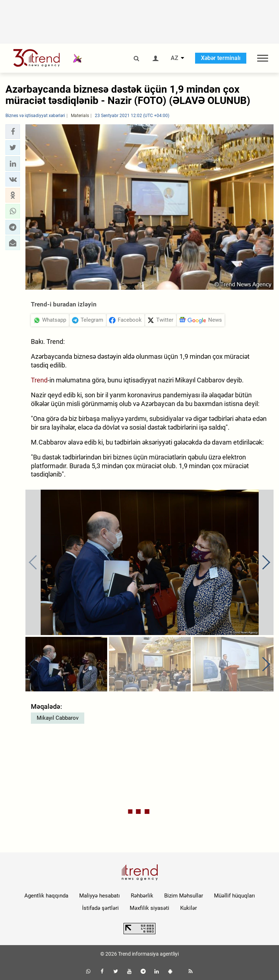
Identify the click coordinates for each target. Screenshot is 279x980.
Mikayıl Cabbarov (58, 718)
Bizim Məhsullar (184, 896)
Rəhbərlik (142, 896)
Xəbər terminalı (221, 58)
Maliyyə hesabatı (100, 896)
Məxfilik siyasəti (149, 908)
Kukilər (189, 908)
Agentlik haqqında (46, 896)
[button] (13, 132)
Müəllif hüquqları (234, 896)
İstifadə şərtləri (100, 908)
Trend (39, 380)
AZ (175, 58)
